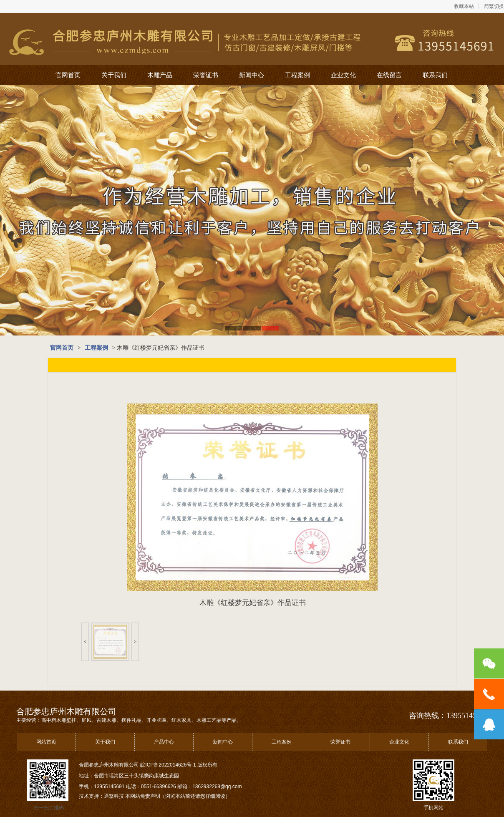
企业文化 (343, 75)
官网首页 (68, 75)
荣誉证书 (206, 75)
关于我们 (114, 75)
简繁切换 (494, 6)
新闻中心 (252, 75)
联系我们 (435, 75)
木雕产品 (160, 75)
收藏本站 (464, 6)
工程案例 (297, 75)
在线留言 (389, 75)
